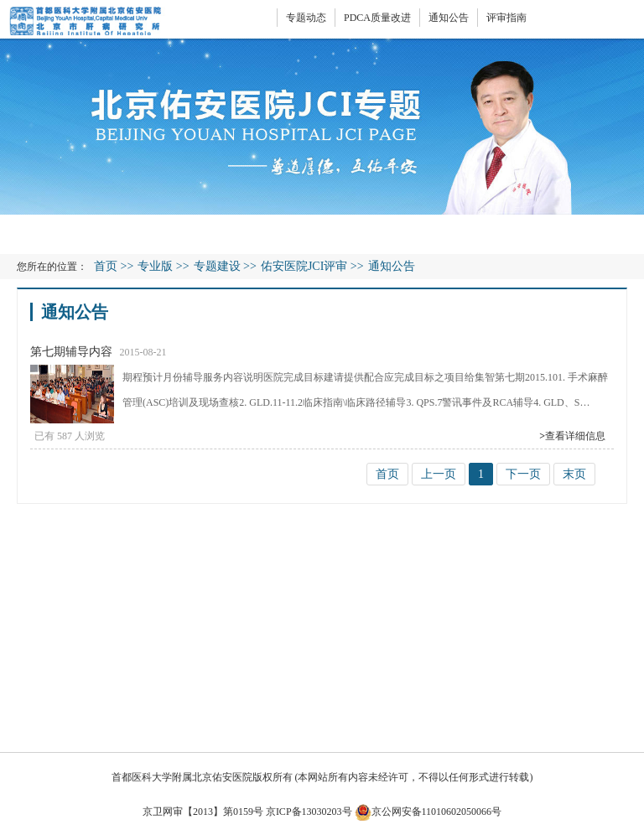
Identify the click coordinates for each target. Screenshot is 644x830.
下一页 (523, 474)
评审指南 (506, 18)
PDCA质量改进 (377, 18)
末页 (574, 474)
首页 (106, 266)
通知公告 (449, 18)
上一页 (439, 474)
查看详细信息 (572, 436)
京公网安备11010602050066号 (428, 812)
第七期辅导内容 (71, 352)
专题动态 (306, 18)
